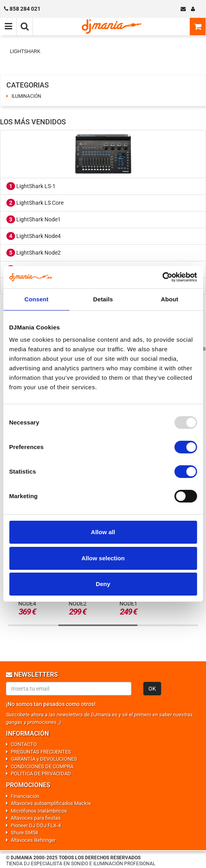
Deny (103, 584)
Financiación (25, 796)
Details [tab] (103, 299)
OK (152, 689)
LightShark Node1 (34, 219)
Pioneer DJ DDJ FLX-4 (36, 825)
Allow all (103, 532)
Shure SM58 (24, 833)
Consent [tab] (36, 299)
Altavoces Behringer (33, 840)
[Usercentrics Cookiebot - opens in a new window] (162, 277)
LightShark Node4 (34, 236)
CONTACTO (24, 744)
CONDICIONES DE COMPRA (42, 766)
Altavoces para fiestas (36, 818)
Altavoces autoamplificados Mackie (51, 803)
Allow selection (103, 558)
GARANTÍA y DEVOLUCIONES (44, 759)
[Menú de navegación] (8, 27)
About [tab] (169, 299)
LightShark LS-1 (31, 186)
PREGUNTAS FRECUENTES (41, 752)
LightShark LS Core (35, 203)
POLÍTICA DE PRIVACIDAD (41, 774)
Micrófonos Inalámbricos (39, 811)
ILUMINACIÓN (26, 96)
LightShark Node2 (34, 253)
